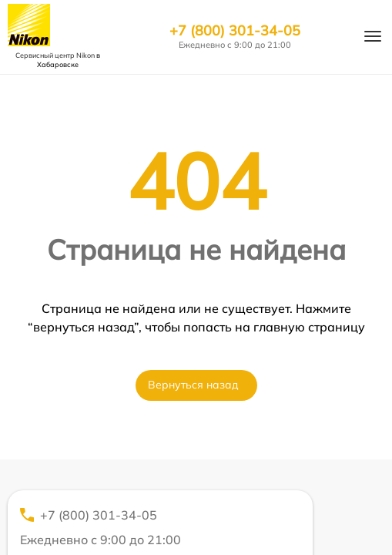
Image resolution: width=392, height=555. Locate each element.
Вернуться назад (193, 385)
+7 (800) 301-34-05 (235, 31)
